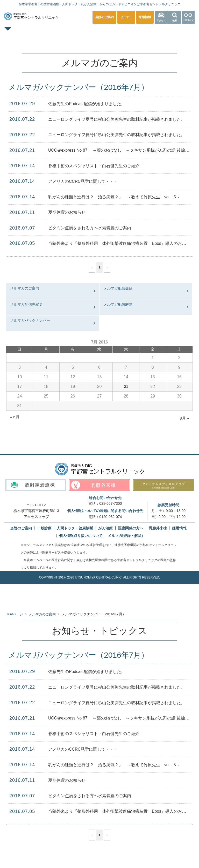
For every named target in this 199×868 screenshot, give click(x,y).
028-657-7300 (111, 503)
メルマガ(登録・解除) (125, 536)
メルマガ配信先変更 (26, 304)
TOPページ (27, 32)
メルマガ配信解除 (118, 304)
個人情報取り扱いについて (81, 536)
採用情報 (179, 528)
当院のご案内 (21, 528)
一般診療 (59, 32)
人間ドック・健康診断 (99, 32)
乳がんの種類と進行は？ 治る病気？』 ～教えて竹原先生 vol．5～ (122, 197)
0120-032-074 (111, 517)
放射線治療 (172, 32)
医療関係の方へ (99, 43)
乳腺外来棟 (158, 528)
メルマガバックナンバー (30, 320)
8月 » (184, 418)
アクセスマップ (36, 517)
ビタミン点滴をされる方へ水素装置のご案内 (95, 228)
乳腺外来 (140, 32)
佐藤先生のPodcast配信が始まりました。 (92, 104)
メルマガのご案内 (25, 288)
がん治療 (105, 528)
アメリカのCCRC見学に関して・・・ (88, 181)
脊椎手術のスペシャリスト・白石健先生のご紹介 (99, 166)
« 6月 (15, 417)
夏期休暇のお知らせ (69, 212)
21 (126, 386)
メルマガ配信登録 (118, 288)
